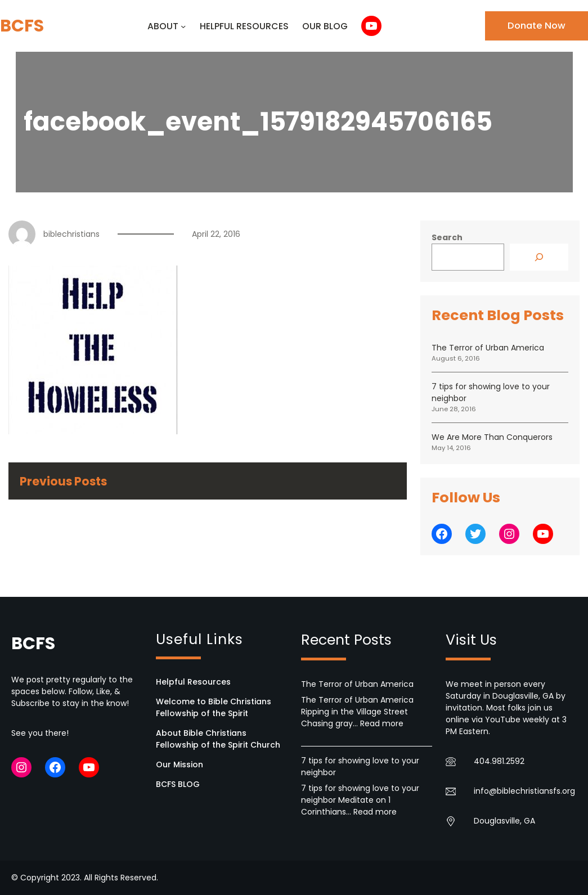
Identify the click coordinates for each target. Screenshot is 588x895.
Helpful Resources (193, 682)
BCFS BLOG (178, 784)
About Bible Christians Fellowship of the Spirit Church (218, 739)
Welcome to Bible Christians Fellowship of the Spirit (214, 707)
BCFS (22, 26)
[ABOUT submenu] (183, 26)
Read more (382, 723)
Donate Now (537, 26)
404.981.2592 (499, 761)
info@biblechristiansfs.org (524, 791)
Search (447, 237)
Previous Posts (63, 481)
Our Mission (179, 764)
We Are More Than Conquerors (492, 437)
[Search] (539, 257)
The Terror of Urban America (488, 348)
